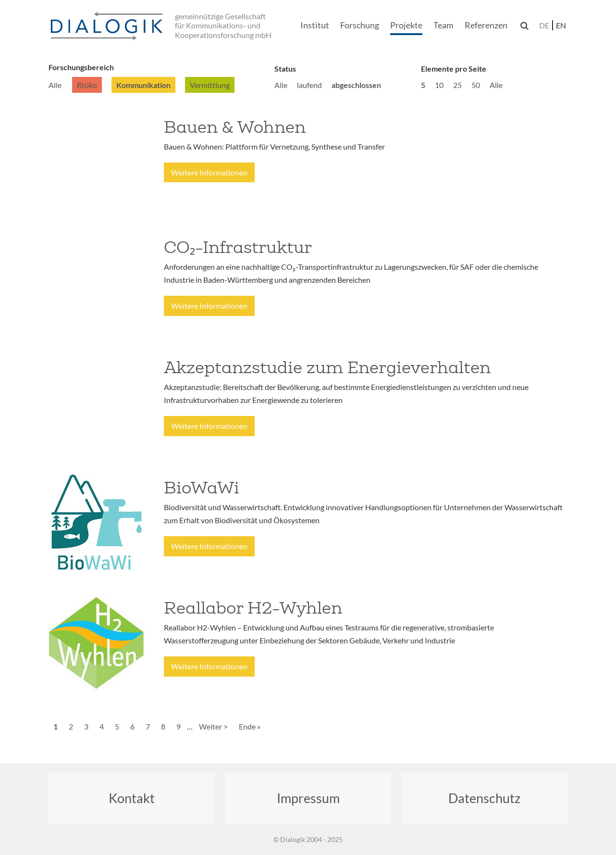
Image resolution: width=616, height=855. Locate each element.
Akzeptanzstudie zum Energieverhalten (327, 367)
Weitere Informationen (209, 172)
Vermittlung (210, 85)
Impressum (308, 798)
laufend (309, 85)
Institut (315, 25)
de (544, 25)
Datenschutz (484, 798)
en (561, 25)
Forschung (360, 25)
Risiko (87, 85)
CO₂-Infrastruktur (238, 247)
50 (476, 85)
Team (444, 25)
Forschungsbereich (81, 67)
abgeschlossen (356, 85)
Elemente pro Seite (454, 69)
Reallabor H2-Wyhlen (253, 608)
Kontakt (132, 798)
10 (439, 85)
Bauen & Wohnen (235, 127)
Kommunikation (143, 85)
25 (457, 85)
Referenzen (486, 25)
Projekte (406, 25)
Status (285, 69)
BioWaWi (202, 488)
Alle (55, 85)
